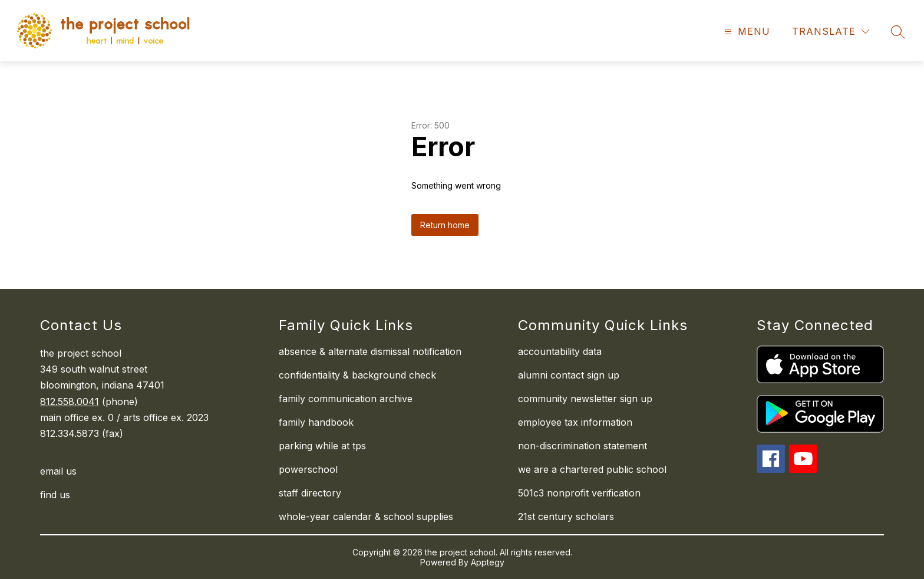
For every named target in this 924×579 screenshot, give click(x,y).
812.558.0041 (70, 402)
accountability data (560, 351)
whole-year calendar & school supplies (366, 517)
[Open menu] (746, 32)
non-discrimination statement (583, 446)
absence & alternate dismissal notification (370, 351)
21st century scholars (566, 517)
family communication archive (346, 399)
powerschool (308, 469)
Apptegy (488, 562)
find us (55, 495)
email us (58, 471)
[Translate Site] (831, 32)
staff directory (310, 493)
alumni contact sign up (569, 375)
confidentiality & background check (357, 375)
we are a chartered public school (592, 469)
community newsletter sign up (585, 399)
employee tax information (575, 422)
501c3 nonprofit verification (579, 493)
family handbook (316, 422)
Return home (445, 225)
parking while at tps (322, 446)
